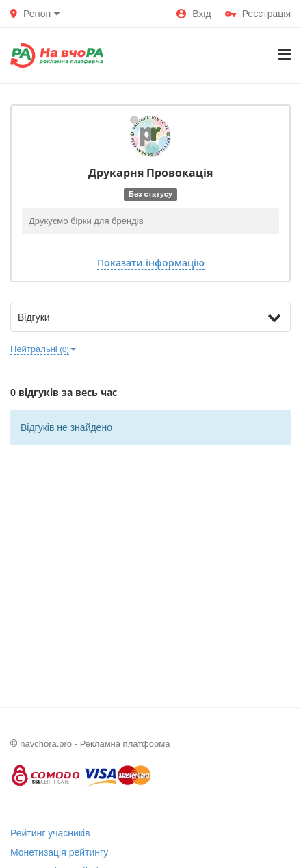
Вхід (194, 14)
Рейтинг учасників (50, 833)
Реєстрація (258, 14)
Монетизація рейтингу (59, 852)
